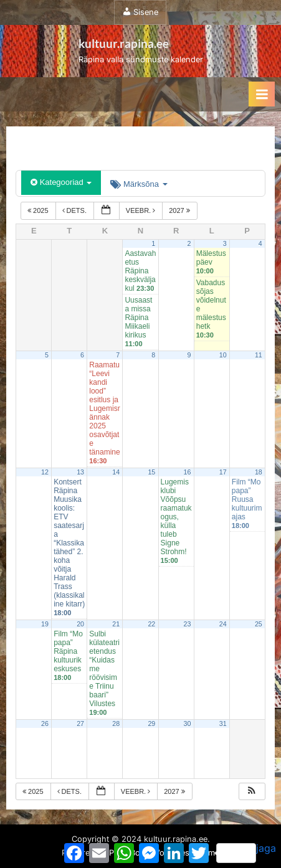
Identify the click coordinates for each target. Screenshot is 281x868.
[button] (252, 792)
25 (259, 624)
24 (223, 624)
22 (151, 624)
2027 (180, 210)
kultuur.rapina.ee (124, 43)
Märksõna (139, 184)
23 (188, 624)
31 (223, 724)
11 (259, 355)
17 (223, 472)
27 (80, 724)
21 (116, 624)
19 (45, 624)
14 (116, 472)
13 (80, 472)
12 (45, 472)
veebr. (141, 210)
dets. (76, 210)
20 (80, 624)
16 (188, 472)
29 (151, 724)
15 (151, 472)
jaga (246, 852)
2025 (39, 210)
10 (223, 355)
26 (45, 724)
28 (116, 724)
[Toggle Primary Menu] (262, 94)
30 (188, 724)
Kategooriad (61, 182)
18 (259, 472)
